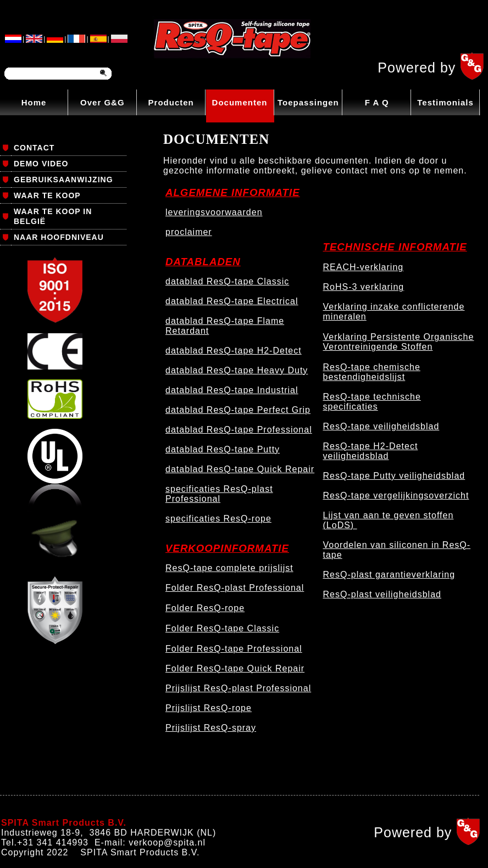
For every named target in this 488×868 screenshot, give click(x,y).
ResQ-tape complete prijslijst (229, 568)
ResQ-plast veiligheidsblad (382, 594)
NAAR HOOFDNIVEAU (59, 237)
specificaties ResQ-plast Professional (219, 494)
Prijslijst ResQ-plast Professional (238, 688)
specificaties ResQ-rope (218, 519)
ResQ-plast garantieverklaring (389, 575)
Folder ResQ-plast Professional (235, 588)
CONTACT (34, 148)
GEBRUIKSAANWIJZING (63, 180)
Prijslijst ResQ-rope (209, 708)
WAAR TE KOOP (47, 195)
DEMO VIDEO (41, 164)
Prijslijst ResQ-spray (211, 728)
